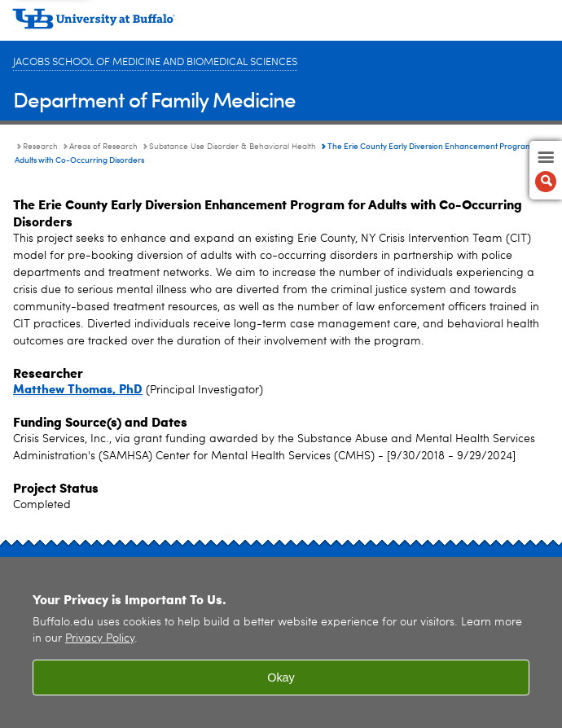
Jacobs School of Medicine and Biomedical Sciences (155, 62)
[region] (281, 642)
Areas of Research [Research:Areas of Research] (103, 147)
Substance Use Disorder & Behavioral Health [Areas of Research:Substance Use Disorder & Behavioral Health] (233, 147)
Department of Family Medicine (154, 99)
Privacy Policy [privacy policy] (100, 639)
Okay (281, 678)
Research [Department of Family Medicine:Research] (40, 147)
